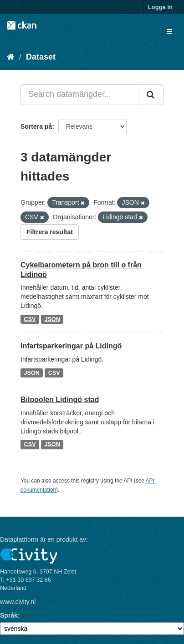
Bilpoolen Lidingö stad (60, 400)
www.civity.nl (18, 602)
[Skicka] (151, 95)
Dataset (41, 57)
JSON (52, 319)
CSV (30, 319)
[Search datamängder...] (80, 95)
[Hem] (11, 57)
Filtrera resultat (50, 232)
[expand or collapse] (169, 31)
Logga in (160, 7)
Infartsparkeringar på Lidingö (71, 346)
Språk (9, 615)
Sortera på (36, 126)
